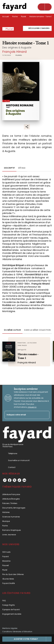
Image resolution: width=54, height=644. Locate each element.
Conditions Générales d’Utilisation (17, 632)
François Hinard (14, 52)
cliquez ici (32, 407)
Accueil (6, 16)
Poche (15, 16)
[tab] (9, 168)
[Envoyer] (46, 415)
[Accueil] (14, 7)
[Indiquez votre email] (23, 415)
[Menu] (45, 7)
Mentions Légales (10, 628)
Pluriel (23, 16)
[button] (37, 28)
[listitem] (5, 480)
